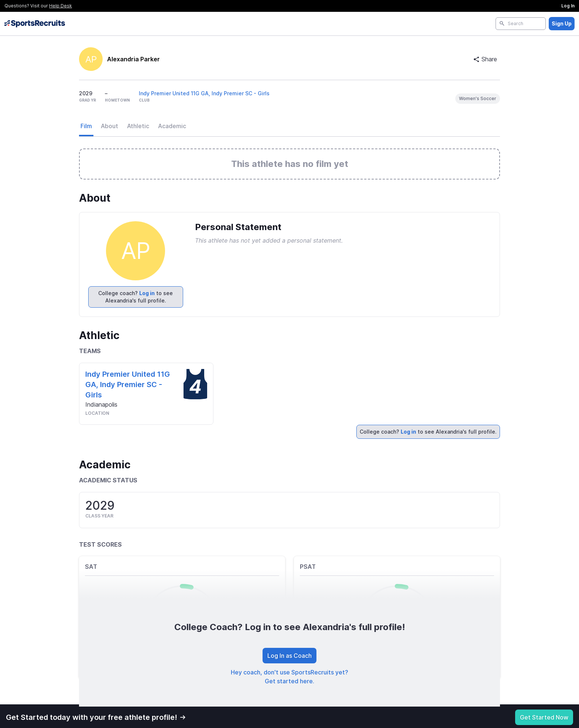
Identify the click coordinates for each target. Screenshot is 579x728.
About (109, 126)
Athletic (138, 126)
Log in (147, 293)
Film (86, 126)
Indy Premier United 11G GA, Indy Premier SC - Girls (204, 93)
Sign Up (562, 23)
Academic (172, 126)
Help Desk (61, 6)
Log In (568, 6)
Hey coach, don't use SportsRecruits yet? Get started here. (289, 677)
